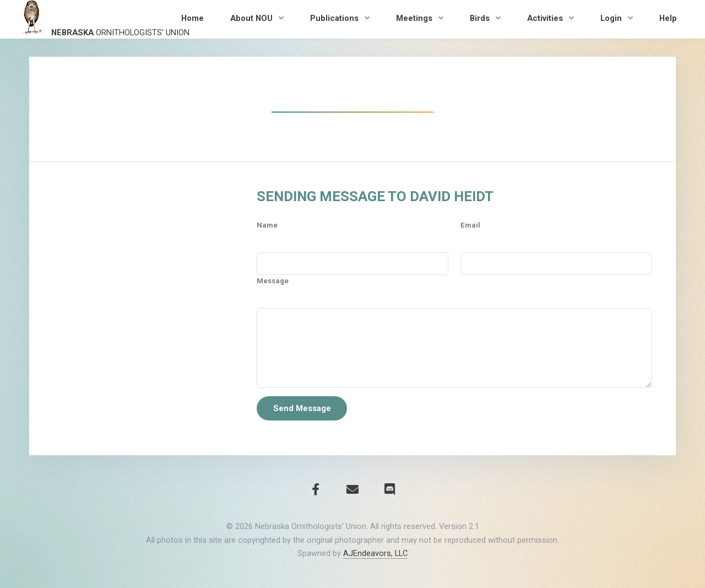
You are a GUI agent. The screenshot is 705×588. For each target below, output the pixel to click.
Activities (545, 18)
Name (267, 225)
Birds (480, 18)
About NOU (251, 18)
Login (611, 18)
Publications (334, 18)
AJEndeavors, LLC (375, 553)
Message (273, 281)
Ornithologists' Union (103, 19)
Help (668, 18)
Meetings (414, 18)
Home (192, 18)
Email (470, 225)
